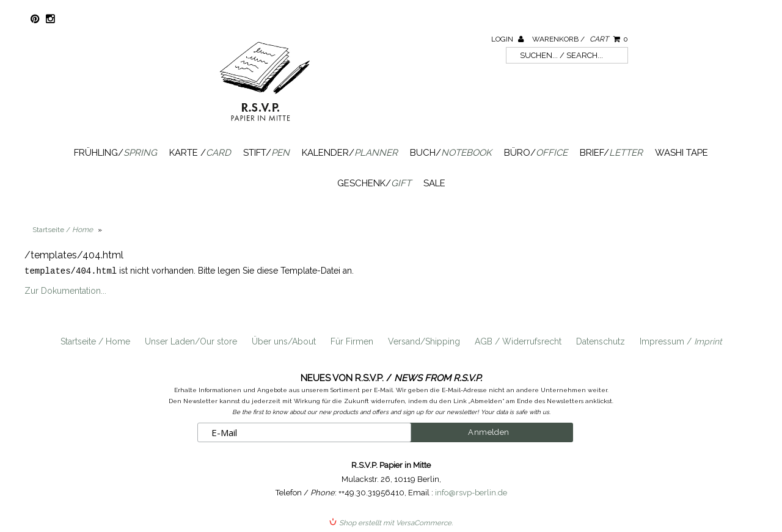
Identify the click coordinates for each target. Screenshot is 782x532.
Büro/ (536, 153)
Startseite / (63, 230)
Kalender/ (350, 153)
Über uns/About (284, 341)
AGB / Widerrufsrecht (518, 341)
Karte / (200, 153)
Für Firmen (352, 341)
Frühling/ (115, 153)
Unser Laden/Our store (191, 341)
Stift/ (266, 153)
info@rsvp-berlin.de (471, 492)
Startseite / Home (95, 341)
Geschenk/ (374, 183)
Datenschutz (601, 341)
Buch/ (451, 153)
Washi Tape (682, 153)
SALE (434, 183)
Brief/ (611, 153)
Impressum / (681, 341)
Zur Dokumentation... (65, 290)
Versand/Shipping (424, 341)
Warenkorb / (580, 39)
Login (507, 39)
